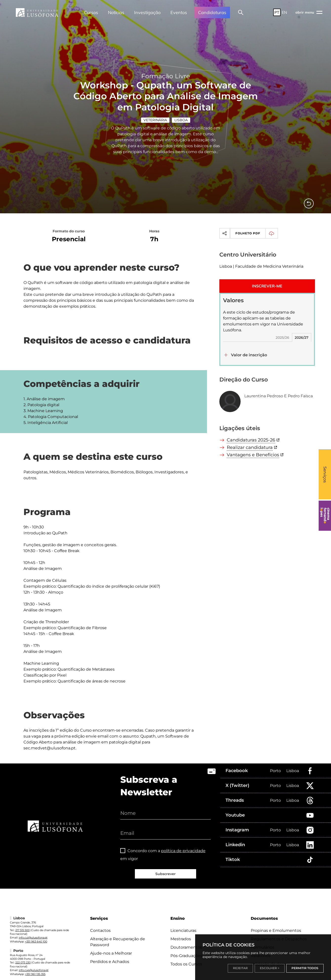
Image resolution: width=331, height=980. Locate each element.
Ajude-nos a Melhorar (111, 945)
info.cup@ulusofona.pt (34, 962)
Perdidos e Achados (110, 954)
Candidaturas (212, 12)
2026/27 (302, 330)
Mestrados (181, 931)
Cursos (91, 12)
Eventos (179, 12)
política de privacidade (183, 843)
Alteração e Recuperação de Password (118, 934)
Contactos (100, 923)
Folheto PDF (256, 225)
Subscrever (165, 866)
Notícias (116, 12)
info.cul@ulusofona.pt (33, 930)
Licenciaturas (183, 923)
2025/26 (282, 330)
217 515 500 (22, 922)
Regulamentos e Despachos (279, 931)
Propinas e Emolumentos (276, 923)
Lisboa (181, 112)
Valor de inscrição (249, 347)
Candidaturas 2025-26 (251, 432)
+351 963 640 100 (36, 934)
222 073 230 (23, 955)
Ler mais (166, 150)
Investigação (147, 12)
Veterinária (155, 112)
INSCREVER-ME (267, 278)
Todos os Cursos (186, 956)
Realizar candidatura (250, 440)
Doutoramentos (186, 939)
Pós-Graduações (186, 948)
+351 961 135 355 (35, 966)
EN (284, 12)
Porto (275, 763)
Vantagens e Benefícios (253, 447)
